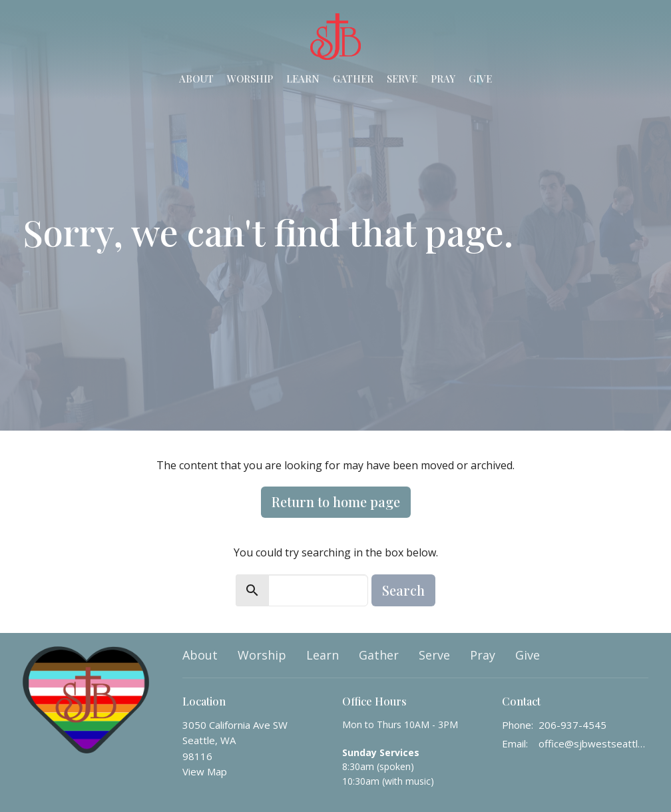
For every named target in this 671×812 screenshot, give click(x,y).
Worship (250, 79)
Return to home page (336, 502)
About (196, 79)
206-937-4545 (572, 725)
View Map (205, 771)
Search (403, 590)
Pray (443, 79)
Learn (303, 79)
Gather (353, 79)
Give (480, 79)
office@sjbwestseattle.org (593, 743)
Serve (402, 79)
